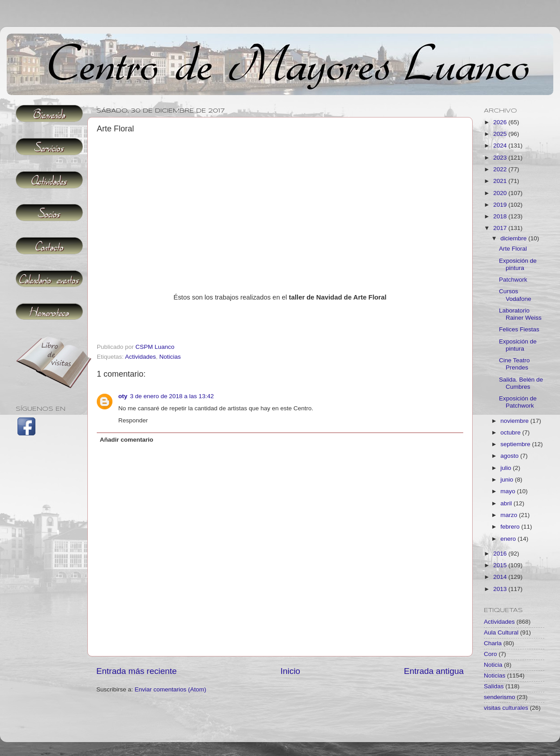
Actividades (140, 357)
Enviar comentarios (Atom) (171, 689)
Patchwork (513, 280)
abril (507, 503)
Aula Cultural (501, 632)
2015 (501, 565)
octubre (511, 432)
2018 (501, 216)
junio (508, 480)
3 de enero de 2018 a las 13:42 (172, 396)
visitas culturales (506, 708)
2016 (501, 554)
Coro (490, 654)
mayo (509, 491)
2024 (501, 146)
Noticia (493, 665)
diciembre (514, 238)
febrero (511, 527)
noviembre (515, 421)
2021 (501, 181)
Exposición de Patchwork (518, 402)
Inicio (290, 671)
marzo (510, 515)
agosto (510, 456)
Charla (493, 643)
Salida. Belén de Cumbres (521, 383)
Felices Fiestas (519, 329)
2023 (501, 158)
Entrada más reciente (137, 671)
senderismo (500, 697)
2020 (501, 193)
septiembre (516, 444)
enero (509, 539)
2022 (501, 169)
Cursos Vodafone (515, 295)
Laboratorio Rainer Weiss (520, 314)
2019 (501, 205)
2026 (501, 122)
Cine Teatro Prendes (515, 364)
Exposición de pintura (518, 264)
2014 (501, 577)
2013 (501, 589)
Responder (133, 420)
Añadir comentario (127, 440)
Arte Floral (513, 249)
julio (507, 468)
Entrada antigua (434, 671)
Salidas (494, 686)
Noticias (170, 357)
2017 (501, 228)
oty (123, 396)
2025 (501, 134)
